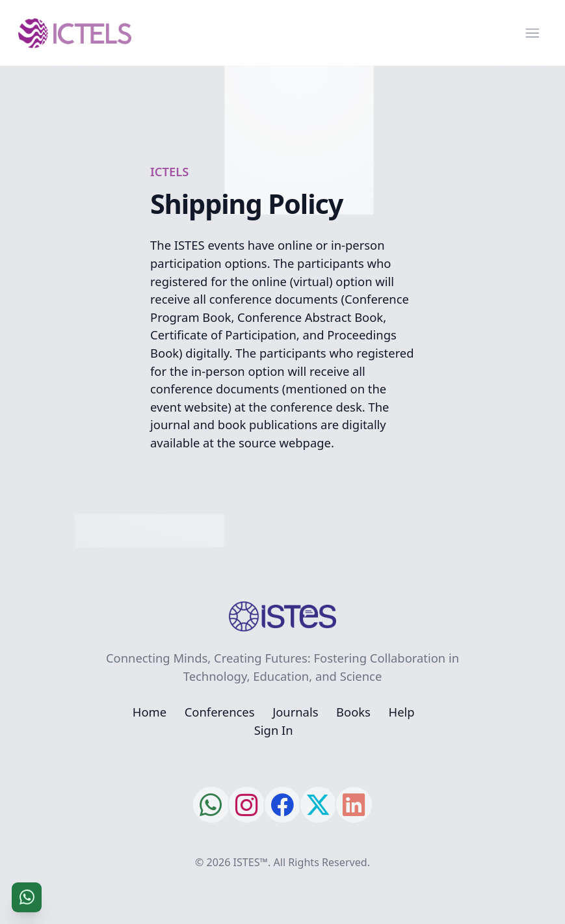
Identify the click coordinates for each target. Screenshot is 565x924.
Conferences (220, 712)
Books (353, 712)
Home (150, 712)
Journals (295, 712)
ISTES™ (251, 862)
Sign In (274, 730)
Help (402, 712)
